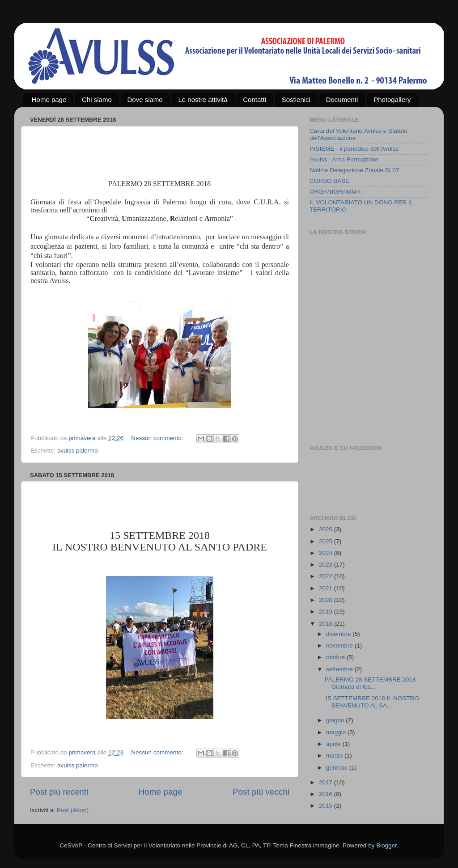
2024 (327, 553)
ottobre (336, 657)
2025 (327, 541)
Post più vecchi (261, 792)
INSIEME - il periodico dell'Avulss (354, 149)
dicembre (339, 634)
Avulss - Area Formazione (344, 159)
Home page (49, 100)
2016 (327, 794)
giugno (336, 720)
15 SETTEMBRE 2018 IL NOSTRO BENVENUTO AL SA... (372, 702)
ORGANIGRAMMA (335, 192)
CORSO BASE (329, 181)
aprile (334, 744)
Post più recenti (59, 792)
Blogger (386, 845)
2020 (327, 600)
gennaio (338, 768)
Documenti (342, 100)
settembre (340, 669)
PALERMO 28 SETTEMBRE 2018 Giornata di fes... (370, 683)
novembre (340, 646)
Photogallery (392, 100)
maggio (337, 732)
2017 (327, 782)
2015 (327, 806)
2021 (327, 588)
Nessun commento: (158, 438)
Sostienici (296, 100)
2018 (327, 624)
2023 (327, 565)
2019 (327, 612)
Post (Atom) (73, 810)
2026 (327, 529)
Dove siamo (145, 100)
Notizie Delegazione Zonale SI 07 (354, 170)
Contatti (254, 100)
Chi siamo (97, 100)
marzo (335, 756)
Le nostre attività (203, 100)
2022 (327, 576)
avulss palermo (78, 451)
